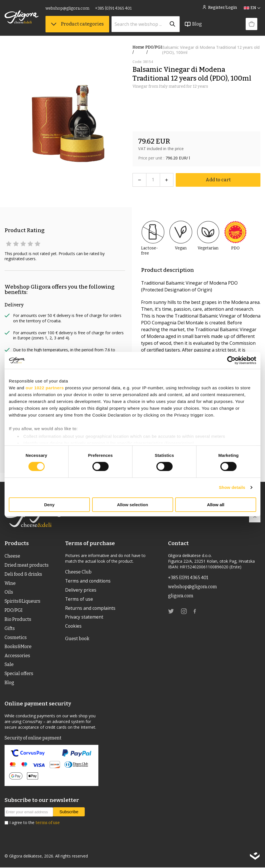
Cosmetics (16, 638)
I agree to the (35, 823)
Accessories (17, 656)
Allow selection (132, 505)
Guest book (77, 639)
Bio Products (18, 620)
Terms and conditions (88, 581)
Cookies (74, 627)
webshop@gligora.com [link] (67, 8)
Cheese (12, 556)
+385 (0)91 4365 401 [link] (113, 8)
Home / (138, 50)
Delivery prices (81, 590)
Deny (49, 505)
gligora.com (181, 596)
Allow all (216, 505)
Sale (9, 665)
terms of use (48, 823)
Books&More (18, 647)
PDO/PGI (154, 50)
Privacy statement (84, 617)
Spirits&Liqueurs (23, 601)
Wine (10, 583)
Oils (9, 592)
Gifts (10, 629)
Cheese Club (78, 572)
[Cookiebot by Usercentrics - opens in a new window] (231, 360)
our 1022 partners (45, 387)
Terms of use (79, 599)
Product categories (77, 24)
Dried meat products (27, 565)
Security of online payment (33, 738)
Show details (232, 487)
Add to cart (218, 180)
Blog (193, 24)
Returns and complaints (90, 608)
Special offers (19, 674)
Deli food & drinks (23, 574)
